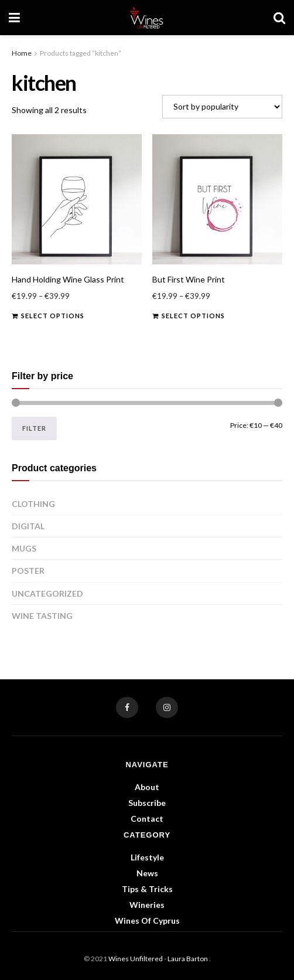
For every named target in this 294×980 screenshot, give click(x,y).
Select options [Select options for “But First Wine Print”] (193, 316)
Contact (147, 819)
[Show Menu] (14, 18)
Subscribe (147, 803)
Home (22, 53)
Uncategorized (47, 593)
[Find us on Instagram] (167, 707)
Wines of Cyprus (147, 921)
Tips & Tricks (147, 889)
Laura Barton (188, 959)
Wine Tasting (42, 616)
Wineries (147, 905)
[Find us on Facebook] (127, 707)
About (147, 787)
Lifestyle (147, 857)
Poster (28, 571)
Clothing (33, 504)
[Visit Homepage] (147, 18)
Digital (28, 526)
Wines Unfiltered (136, 959)
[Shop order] (222, 107)
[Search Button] (279, 18)
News (147, 873)
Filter (34, 428)
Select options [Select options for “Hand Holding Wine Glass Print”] (53, 316)
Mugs (24, 548)
